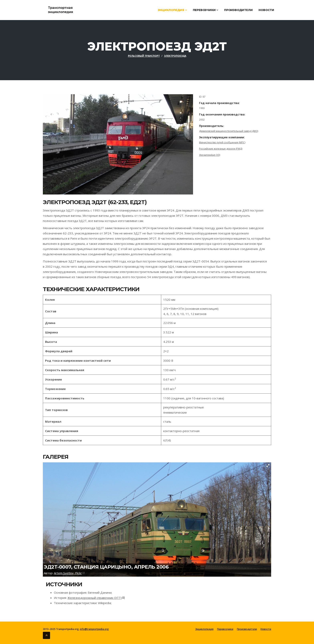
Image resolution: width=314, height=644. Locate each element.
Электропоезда (175, 56)
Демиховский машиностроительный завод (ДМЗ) (229, 131)
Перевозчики (205, 10)
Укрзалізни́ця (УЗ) (210, 155)
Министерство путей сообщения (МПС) (222, 142)
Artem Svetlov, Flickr (68, 573)
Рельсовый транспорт (144, 56)
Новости (266, 10)
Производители (238, 10)
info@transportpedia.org (94, 629)
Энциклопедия (172, 10)
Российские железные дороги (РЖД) (221, 149)
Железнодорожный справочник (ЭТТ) (95, 598)
